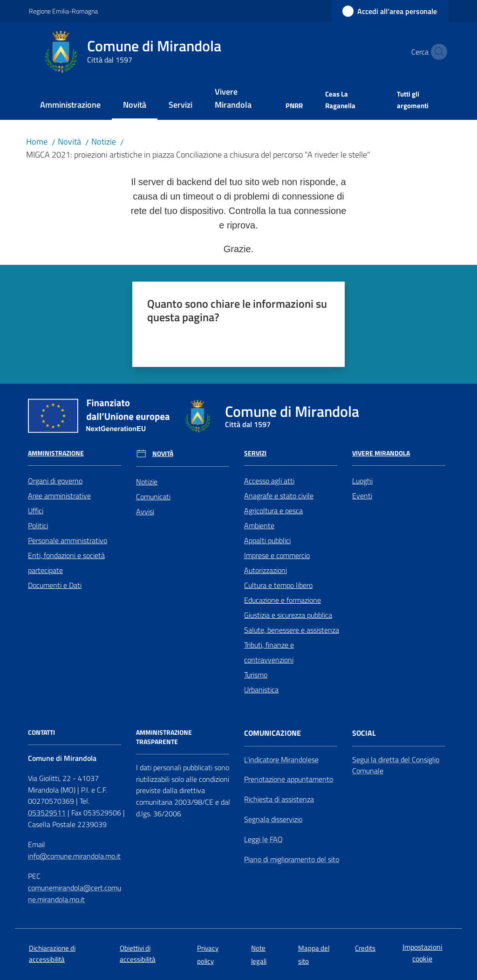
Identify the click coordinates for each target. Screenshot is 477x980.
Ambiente (259, 525)
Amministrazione (56, 453)
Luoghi (362, 481)
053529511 (47, 813)
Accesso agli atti (269, 481)
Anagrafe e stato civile (279, 496)
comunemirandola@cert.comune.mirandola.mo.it (75, 894)
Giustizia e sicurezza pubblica (288, 615)
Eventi (362, 496)
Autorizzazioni (266, 570)
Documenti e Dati (55, 585)
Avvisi (145, 511)
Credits (365, 948)
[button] (437, 52)
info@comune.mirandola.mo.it (74, 856)
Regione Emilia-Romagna (63, 11)
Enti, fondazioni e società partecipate (66, 563)
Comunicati (153, 497)
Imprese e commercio (277, 555)
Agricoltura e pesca (273, 511)
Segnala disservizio (273, 819)
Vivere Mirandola (381, 453)
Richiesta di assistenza (279, 799)
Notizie (104, 141)
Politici (38, 525)
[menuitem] (70, 106)
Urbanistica (261, 690)
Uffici (36, 511)
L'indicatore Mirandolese (281, 759)
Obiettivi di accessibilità (138, 953)
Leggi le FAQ (263, 839)
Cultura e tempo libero (278, 585)
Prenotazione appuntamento (289, 779)
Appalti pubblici (267, 540)
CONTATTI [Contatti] (41, 732)
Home (37, 141)
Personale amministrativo (68, 540)
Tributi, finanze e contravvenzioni (269, 652)
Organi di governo (55, 481)
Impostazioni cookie (422, 953)
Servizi (255, 453)
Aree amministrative (59, 496)
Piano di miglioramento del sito (292, 859)
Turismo (256, 675)
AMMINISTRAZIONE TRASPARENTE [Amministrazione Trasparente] (164, 737)
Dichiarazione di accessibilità (52, 953)
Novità (69, 141)
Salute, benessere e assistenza (292, 630)
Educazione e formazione (283, 600)
